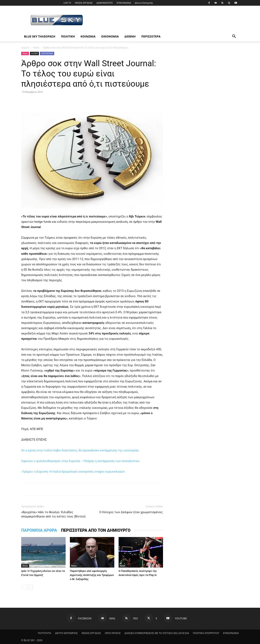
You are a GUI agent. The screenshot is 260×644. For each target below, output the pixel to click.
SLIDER (34, 53)
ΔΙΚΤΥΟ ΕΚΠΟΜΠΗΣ (67, 633)
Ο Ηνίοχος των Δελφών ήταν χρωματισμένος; (131, 512)
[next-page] (30, 587)
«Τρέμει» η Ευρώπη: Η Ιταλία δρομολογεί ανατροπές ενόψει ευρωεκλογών (73, 472)
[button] (234, 37)
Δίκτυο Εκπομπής (144, 3)
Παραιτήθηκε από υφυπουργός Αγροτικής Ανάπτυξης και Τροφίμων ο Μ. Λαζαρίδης (92, 575)
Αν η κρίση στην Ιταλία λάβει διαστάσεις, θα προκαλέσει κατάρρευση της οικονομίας (80, 450)
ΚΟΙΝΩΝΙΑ (88, 36)
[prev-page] (24, 587)
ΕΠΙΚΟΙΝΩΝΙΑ (124, 3)
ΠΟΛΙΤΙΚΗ (68, 36)
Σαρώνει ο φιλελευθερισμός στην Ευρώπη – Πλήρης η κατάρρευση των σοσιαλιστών (80, 461)
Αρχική (25, 48)
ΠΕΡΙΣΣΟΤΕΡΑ (151, 36)
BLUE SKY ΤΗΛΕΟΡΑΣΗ (40, 36)
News (36, 48)
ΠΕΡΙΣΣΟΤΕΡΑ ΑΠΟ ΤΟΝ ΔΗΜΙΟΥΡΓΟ (96, 530)
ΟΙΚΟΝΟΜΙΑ (110, 36)
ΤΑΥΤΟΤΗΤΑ (45, 633)
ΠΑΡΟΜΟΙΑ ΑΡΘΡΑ (39, 530)
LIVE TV (67, 3)
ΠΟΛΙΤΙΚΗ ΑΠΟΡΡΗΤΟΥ (206, 633)
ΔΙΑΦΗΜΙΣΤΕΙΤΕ (105, 3)
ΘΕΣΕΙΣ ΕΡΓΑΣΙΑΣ (84, 3)
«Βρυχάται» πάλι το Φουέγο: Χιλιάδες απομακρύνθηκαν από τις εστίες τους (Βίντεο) (53, 514)
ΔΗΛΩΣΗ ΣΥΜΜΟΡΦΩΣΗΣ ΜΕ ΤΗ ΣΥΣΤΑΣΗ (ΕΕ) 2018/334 (157, 633)
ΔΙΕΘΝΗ (130, 36)
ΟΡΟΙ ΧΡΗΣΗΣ (113, 633)
